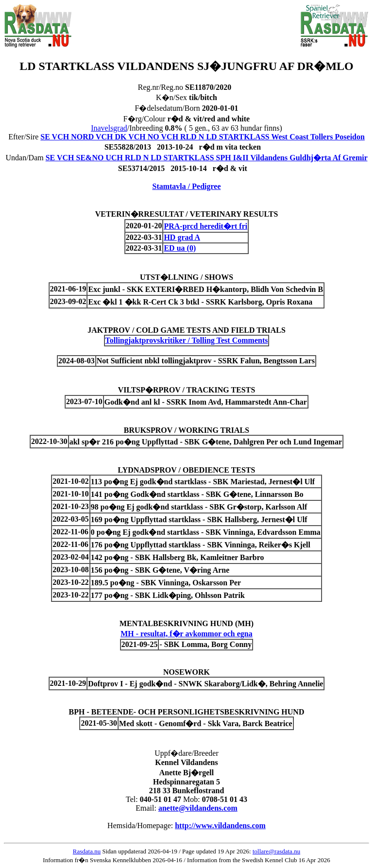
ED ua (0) (180, 248)
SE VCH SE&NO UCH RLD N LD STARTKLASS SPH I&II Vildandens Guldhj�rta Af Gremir (207, 158)
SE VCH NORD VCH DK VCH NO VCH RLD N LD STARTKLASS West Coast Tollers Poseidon (203, 137)
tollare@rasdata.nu (276, 851)
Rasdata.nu (87, 851)
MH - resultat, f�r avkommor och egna (186, 634)
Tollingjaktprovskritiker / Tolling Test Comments (187, 340)
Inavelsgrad (109, 128)
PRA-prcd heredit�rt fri (205, 226)
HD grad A (182, 237)
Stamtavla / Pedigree (186, 186)
